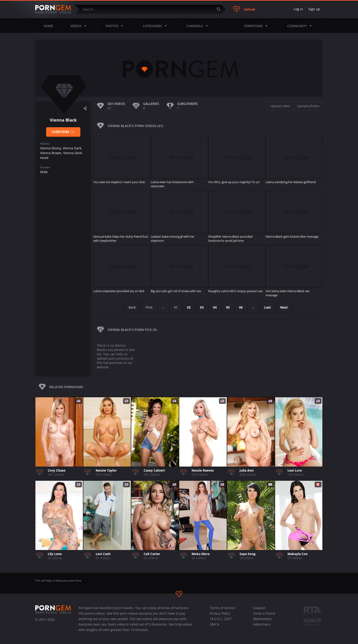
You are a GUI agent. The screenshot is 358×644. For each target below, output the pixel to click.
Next (284, 307)
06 (241, 307)
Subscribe (63, 132)
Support (259, 608)
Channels (198, 26)
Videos (80, 26)
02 (189, 307)
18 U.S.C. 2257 (221, 619)
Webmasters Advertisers (263, 622)
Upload (244, 9)
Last (267, 307)
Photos (116, 26)
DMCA (215, 624)
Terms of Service (222, 608)
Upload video (280, 106)
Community (301, 26)
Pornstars (257, 26)
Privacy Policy (220, 613)
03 (202, 307)
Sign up (314, 9)
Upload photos (308, 106)
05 (228, 307)
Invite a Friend (264, 613)
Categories (156, 26)
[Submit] (220, 9)
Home (48, 26)
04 (215, 307)
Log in (298, 9)
